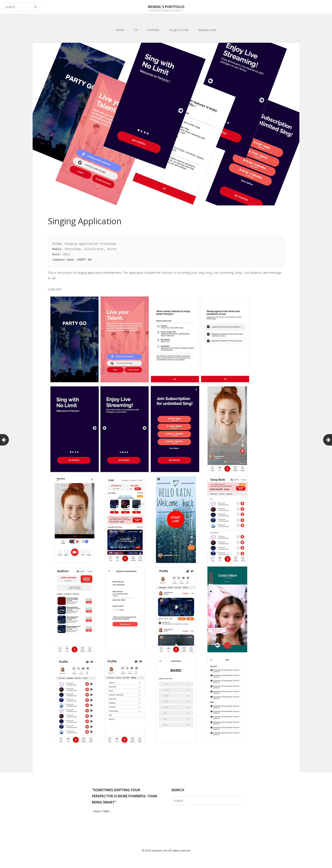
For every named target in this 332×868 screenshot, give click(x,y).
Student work (207, 30)
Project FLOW (179, 30)
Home (120, 30)
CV (136, 30)
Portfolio (153, 30)
